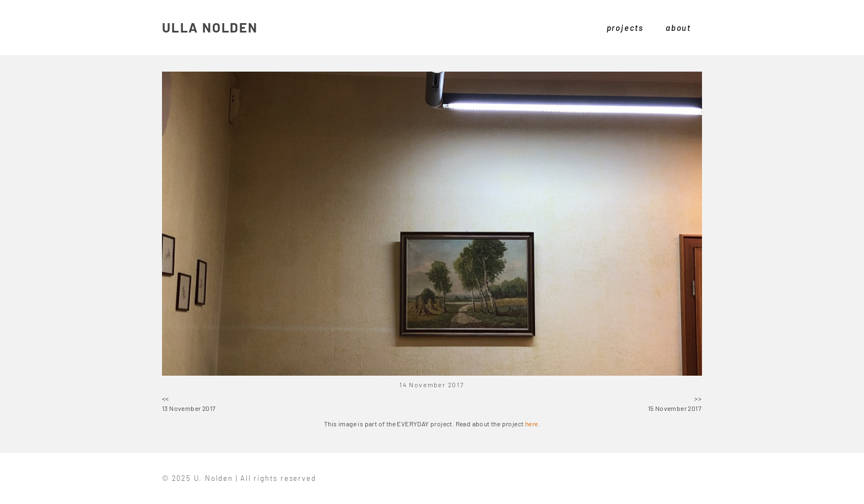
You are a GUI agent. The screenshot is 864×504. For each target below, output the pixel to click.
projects (625, 28)
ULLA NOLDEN (210, 27)
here (532, 424)
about (678, 28)
